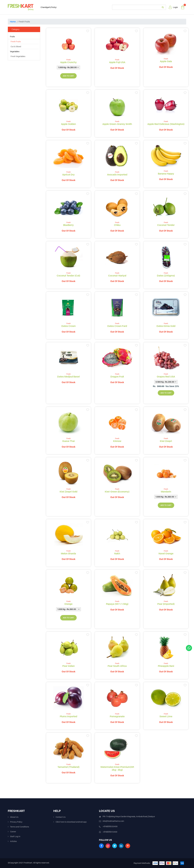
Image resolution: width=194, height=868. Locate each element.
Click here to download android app (71, 822)
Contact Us (61, 817)
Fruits (12, 37)
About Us (14, 817)
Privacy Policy (16, 822)
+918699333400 (110, 826)
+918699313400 (110, 832)
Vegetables (15, 52)
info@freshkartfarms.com (113, 821)
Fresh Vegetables (18, 56)
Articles (13, 841)
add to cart (68, 76)
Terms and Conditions (20, 827)
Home (13, 22)
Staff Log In (15, 836)
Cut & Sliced (16, 47)
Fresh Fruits (16, 42)
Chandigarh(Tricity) (47, 7)
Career (13, 832)
